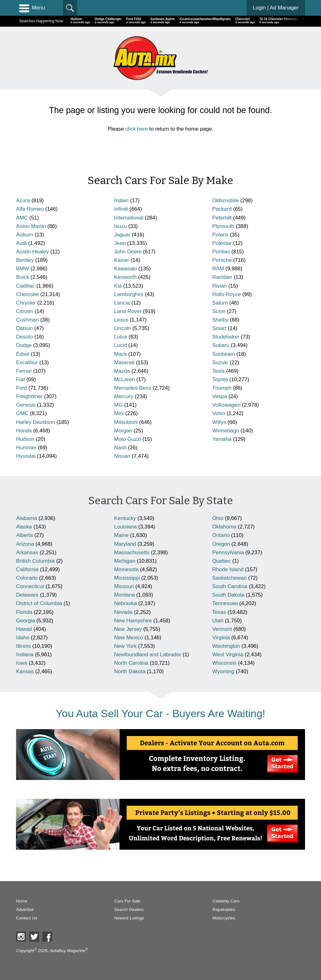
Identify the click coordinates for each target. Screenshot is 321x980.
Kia (118, 286)
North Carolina (131, 663)
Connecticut (30, 586)
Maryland (125, 544)
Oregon (221, 544)
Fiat (20, 379)
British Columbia (35, 561)
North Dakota (130, 671)
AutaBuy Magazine (67, 951)
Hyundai (26, 456)
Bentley (25, 260)
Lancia (122, 303)
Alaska (24, 527)
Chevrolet (27, 294)
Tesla (218, 371)
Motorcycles (224, 918)
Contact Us (26, 918)
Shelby (220, 320)
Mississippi (127, 578)
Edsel (23, 354)
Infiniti (121, 209)
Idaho (23, 638)
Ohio (218, 518)
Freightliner (29, 396)
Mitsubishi (126, 422)
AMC (22, 218)
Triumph (222, 388)
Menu (32, 8)
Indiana (25, 655)
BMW (22, 269)
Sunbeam (224, 354)
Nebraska (126, 603)
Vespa (220, 396)
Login (276, 8)
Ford (21, 388)
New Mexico (129, 638)
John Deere (128, 252)
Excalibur (27, 363)
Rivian (220, 286)
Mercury (124, 396)
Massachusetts (132, 552)
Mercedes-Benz (133, 388)
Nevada (123, 612)
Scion (219, 311)
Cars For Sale (128, 901)
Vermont (222, 629)
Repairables (224, 910)
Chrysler (26, 303)
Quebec (221, 561)
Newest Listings (129, 918)
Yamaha (222, 439)
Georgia (25, 621)
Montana (124, 595)
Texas (219, 612)
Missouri (124, 586)
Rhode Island (228, 569)
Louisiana (126, 527)
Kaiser (122, 260)
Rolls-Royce (226, 294)
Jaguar (122, 235)
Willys (219, 422)
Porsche (222, 260)
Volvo (219, 413)
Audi (21, 243)
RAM (218, 269)
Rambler (222, 277)
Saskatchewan (229, 578)
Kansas (25, 671)
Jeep (120, 243)
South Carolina (230, 586)
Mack (120, 354)
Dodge (24, 345)
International (129, 218)
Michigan (125, 561)
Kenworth (125, 277)
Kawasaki (126, 269)
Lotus (121, 337)
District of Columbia (39, 603)
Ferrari (24, 371)
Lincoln (123, 328)
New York (125, 646)
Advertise (25, 910)
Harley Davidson (35, 422)
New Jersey (128, 629)
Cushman (27, 320)
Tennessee (225, 603)
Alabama (26, 518)
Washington (226, 646)
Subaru (221, 345)
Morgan (123, 431)
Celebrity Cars (226, 901)
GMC (22, 413)
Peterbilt (222, 218)
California (27, 569)
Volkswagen (226, 405)
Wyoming (223, 671)
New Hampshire (133, 621)
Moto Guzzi (128, 439)
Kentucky (125, 518)
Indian (121, 200)
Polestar (222, 243)
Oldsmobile (226, 200)
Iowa (22, 663)
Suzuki (220, 363)
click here (137, 129)
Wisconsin (224, 663)
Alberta (24, 535)
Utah (218, 621)
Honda (24, 431)
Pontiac (221, 252)
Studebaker (226, 337)
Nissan (122, 456)
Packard (222, 209)
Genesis (26, 405)
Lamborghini (129, 294)
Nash (120, 448)
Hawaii (24, 629)
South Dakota (228, 595)
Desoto (24, 337)
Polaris (220, 235)
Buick (22, 277)
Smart (219, 328)
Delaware (27, 595)
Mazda (122, 371)
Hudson (25, 439)
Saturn (220, 303)
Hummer (26, 448)
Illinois (23, 646)
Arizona (25, 544)
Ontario (221, 535)
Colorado (27, 578)
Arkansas (27, 552)
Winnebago (226, 431)
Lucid (121, 345)
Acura (23, 200)
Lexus (121, 320)
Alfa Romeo (30, 209)
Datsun (24, 328)
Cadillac (25, 286)
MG (118, 405)
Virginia (221, 638)
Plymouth (223, 226)
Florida (24, 612)
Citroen (25, 311)
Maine (121, 535)
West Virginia (228, 655)
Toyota (220, 379)
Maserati (124, 363)
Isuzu (120, 226)
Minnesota (126, 569)
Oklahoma (224, 527)
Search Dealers (129, 910)
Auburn (25, 235)
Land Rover (128, 311)
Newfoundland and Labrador (148, 655)
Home (22, 901)
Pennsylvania (228, 552)
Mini (119, 413)
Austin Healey (32, 252)
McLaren (124, 379)
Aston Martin (31, 226)
